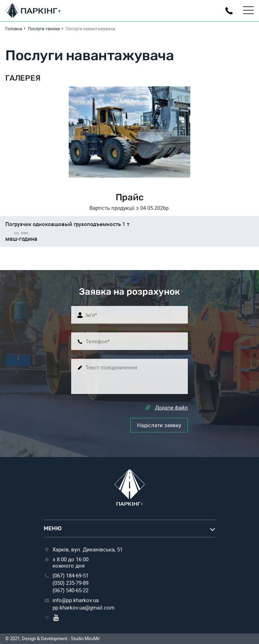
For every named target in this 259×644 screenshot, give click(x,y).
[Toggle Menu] (248, 11)
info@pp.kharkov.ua (76, 600)
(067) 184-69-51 (70, 575)
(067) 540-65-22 (70, 590)
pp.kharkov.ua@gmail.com (84, 607)
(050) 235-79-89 (70, 583)
